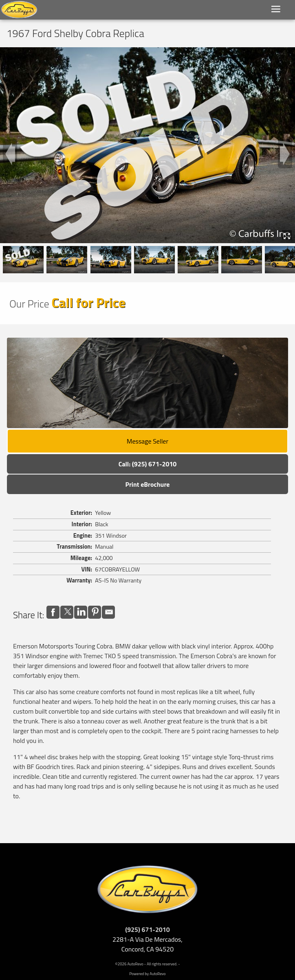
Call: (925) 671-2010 (148, 464)
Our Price (29, 304)
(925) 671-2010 (147, 929)
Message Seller (147, 441)
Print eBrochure (147, 484)
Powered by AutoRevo (147, 974)
